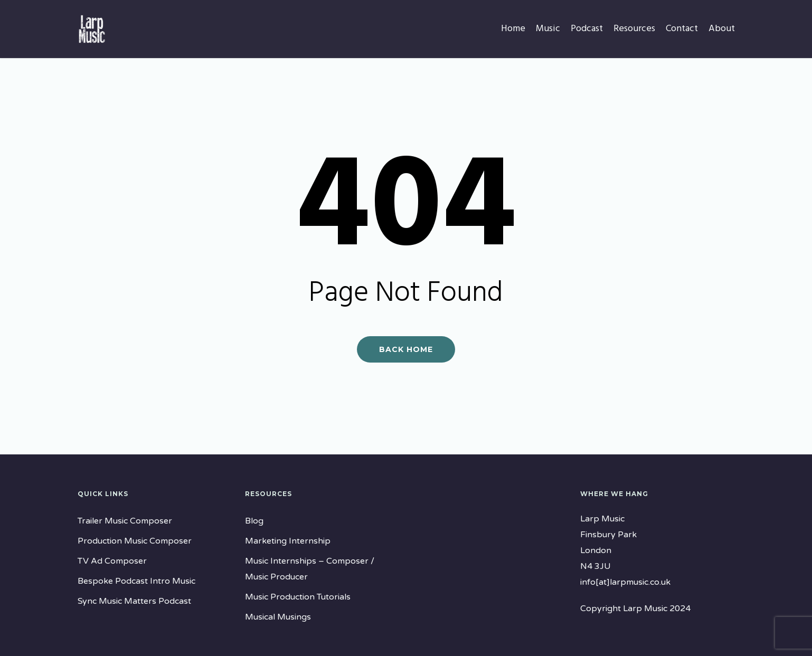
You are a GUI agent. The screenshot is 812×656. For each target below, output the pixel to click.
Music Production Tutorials (298, 597)
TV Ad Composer (112, 561)
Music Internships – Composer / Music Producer (310, 569)
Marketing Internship (288, 541)
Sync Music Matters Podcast (134, 601)
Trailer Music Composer (125, 521)
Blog (254, 521)
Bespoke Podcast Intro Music (136, 581)
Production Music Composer (135, 541)
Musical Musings (278, 617)
